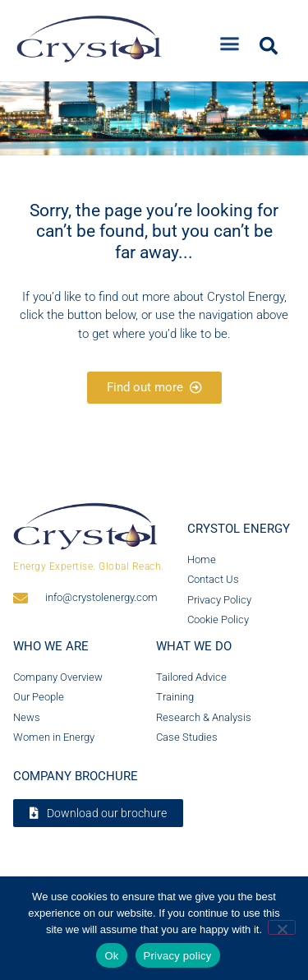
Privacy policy (178, 956)
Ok (111, 956)
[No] (282, 927)
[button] (230, 39)
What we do (194, 646)
